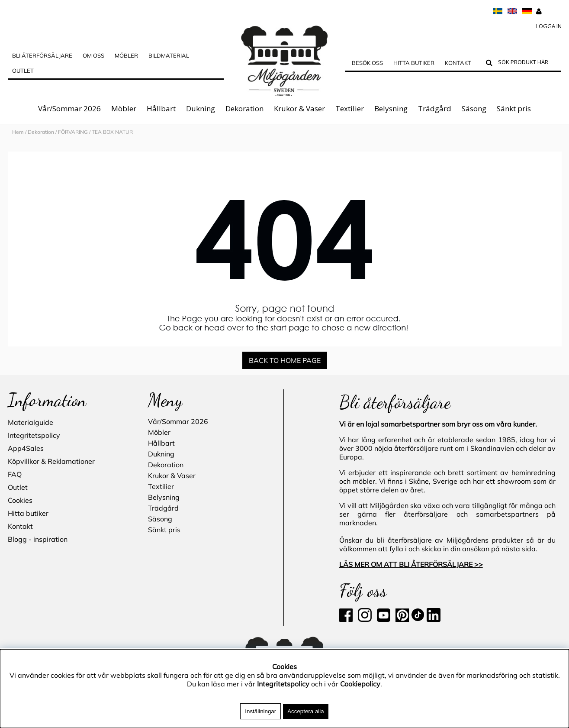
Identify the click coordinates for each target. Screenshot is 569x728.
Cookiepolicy (360, 684)
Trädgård (435, 108)
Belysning (391, 108)
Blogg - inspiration (38, 539)
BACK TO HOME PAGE (285, 360)
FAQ (15, 474)
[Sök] (528, 63)
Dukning (201, 108)
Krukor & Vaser (299, 108)
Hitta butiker (414, 63)
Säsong (474, 108)
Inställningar (260, 711)
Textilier (350, 108)
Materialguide (31, 422)
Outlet (23, 71)
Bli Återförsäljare (42, 55)
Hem (18, 132)
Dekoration (244, 108)
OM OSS (93, 55)
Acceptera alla (305, 711)
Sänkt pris (514, 108)
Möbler (124, 108)
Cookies (20, 500)
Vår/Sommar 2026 (69, 108)
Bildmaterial (169, 55)
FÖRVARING (73, 132)
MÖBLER (126, 55)
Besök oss (367, 63)
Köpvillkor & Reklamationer (51, 461)
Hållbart (161, 108)
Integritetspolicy (34, 435)
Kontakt (458, 63)
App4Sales (26, 448)
